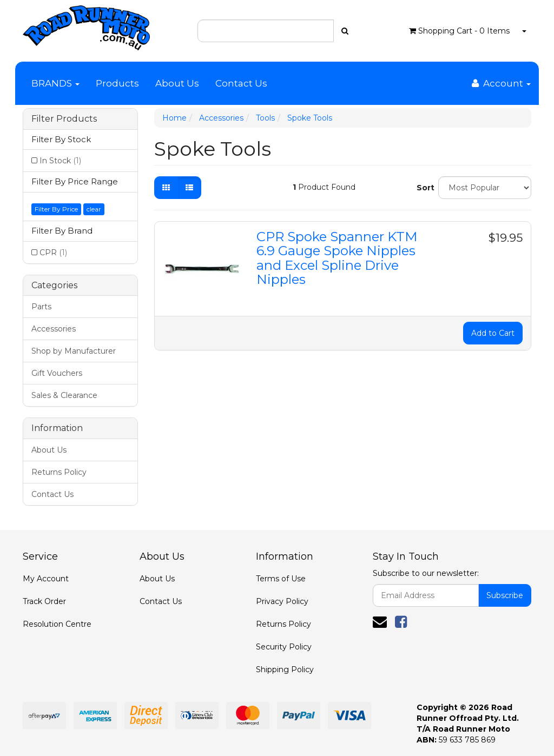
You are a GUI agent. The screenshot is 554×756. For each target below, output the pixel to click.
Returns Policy (59, 472)
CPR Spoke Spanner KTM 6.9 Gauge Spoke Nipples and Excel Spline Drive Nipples (337, 258)
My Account (46, 579)
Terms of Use (281, 579)
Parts (41, 307)
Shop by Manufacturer (74, 351)
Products (117, 83)
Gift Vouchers (57, 373)
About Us (177, 83)
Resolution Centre (57, 624)
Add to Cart (493, 333)
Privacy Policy (282, 601)
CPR (53, 253)
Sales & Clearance (64, 395)
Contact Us (241, 83)
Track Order (44, 601)
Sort (423, 188)
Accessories (54, 329)
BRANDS (55, 83)
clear (94, 209)
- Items (459, 31)
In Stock (60, 161)
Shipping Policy (285, 669)
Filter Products (64, 119)
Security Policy (284, 647)
